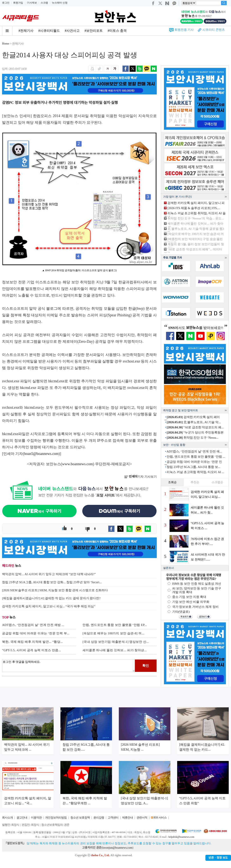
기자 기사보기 (141, 477)
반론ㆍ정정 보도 (218, 858)
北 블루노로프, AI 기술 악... (194, 422)
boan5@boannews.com (41, 454)
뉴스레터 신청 (60, 3)
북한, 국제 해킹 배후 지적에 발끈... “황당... (32, 642)
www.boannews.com (78, 464)
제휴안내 (127, 818)
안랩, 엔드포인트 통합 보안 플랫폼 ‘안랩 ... (196, 457)
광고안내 (22, 818)
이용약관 (36, 818)
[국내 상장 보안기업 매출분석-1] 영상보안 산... (116, 642)
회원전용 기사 (184, 30)
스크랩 (44, 3)
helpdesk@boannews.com (181, 837)
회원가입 (18, 3)
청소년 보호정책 (80, 818)
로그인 (6, 3)
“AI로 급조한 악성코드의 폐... (195, 427)
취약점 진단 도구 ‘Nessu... (192, 438)
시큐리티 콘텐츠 (214, 30)
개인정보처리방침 (56, 818)
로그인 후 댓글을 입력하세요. (68, 666)
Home (6, 44)
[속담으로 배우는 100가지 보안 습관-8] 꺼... (113, 633)
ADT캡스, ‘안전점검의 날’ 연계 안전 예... (194, 451)
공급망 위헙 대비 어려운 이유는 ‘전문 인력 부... (36, 633)
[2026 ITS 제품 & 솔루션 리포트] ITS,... (194, 208)
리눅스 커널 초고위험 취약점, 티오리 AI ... (195, 472)
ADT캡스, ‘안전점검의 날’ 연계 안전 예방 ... (33, 625)
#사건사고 (72, 31)
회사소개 (7, 818)
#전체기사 (26, 31)
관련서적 (142, 818)
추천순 (195, 482)
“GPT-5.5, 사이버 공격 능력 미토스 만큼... (32, 650)
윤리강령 (99, 818)
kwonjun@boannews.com (117, 848)
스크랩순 (217, 482)
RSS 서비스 (160, 818)
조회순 (172, 482)
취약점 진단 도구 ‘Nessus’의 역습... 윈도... (196, 218)
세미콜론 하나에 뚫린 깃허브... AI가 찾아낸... (115, 650)
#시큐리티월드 (49, 31)
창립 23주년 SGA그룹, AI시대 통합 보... (193, 467)
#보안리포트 (94, 31)
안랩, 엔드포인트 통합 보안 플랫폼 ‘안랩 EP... (115, 625)
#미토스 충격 (117, 31)
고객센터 (113, 818)
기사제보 (32, 3)
